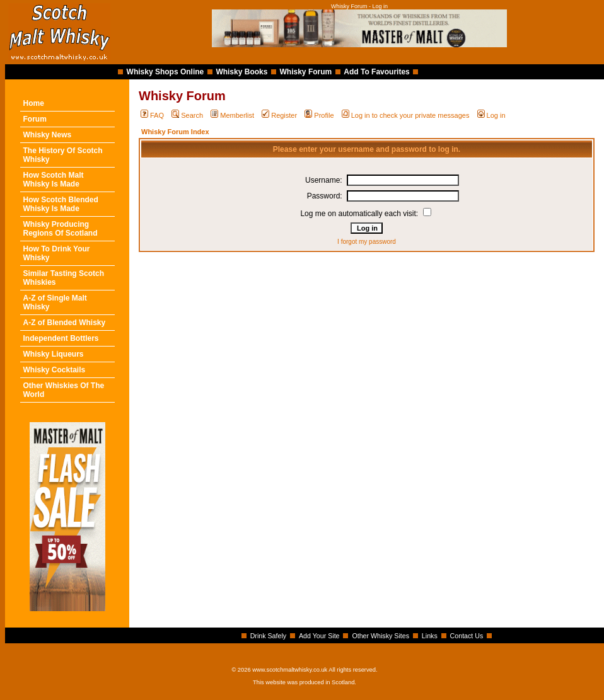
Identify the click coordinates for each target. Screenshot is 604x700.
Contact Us (467, 636)
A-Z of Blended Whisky (65, 323)
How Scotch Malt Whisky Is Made (54, 180)
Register (279, 115)
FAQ (152, 115)
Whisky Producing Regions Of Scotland (61, 229)
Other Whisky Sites (380, 636)
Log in (491, 115)
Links (430, 636)
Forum (35, 119)
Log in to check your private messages (406, 115)
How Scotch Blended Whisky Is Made (61, 204)
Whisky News (48, 135)
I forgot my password (367, 242)
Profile (319, 115)
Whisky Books (241, 72)
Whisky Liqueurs (54, 354)
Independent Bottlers (61, 338)
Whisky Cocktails (55, 370)
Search (187, 115)
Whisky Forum (306, 72)
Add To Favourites (376, 72)
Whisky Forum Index (175, 132)
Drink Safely (268, 636)
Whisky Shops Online (166, 72)
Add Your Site (319, 636)
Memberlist (232, 115)
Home (34, 103)
